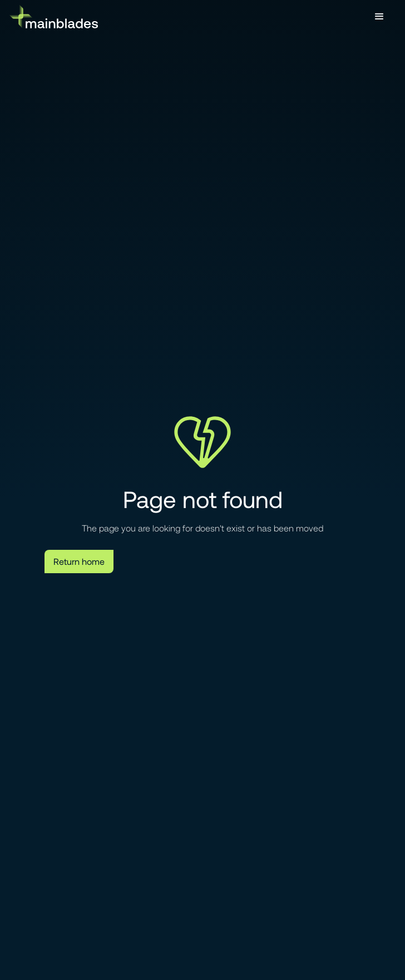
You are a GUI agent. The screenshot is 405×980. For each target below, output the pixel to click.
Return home (79, 561)
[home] (53, 16)
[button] (379, 17)
